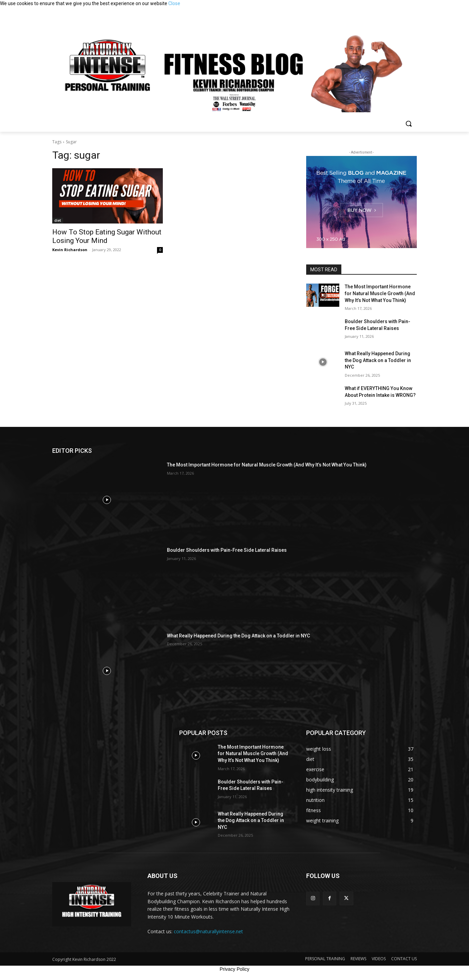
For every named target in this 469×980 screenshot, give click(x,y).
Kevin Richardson (70, 250)
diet (58, 220)
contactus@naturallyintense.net (208, 931)
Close (174, 3)
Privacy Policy (234, 969)
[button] (409, 124)
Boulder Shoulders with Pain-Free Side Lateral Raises (227, 550)
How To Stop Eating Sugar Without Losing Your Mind (107, 236)
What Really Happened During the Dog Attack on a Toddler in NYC (378, 360)
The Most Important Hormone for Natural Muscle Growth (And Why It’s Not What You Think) (380, 293)
